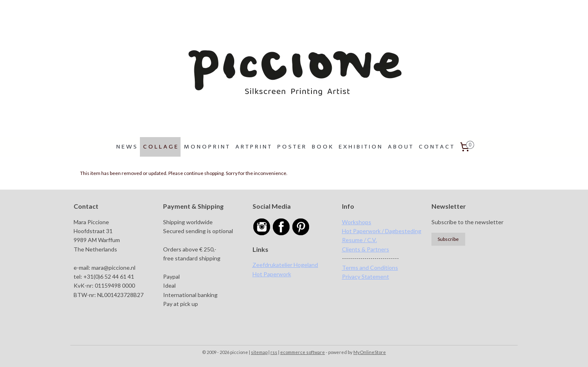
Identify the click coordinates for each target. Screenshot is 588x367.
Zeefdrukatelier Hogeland (285, 265)
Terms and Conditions (370, 268)
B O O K (322, 147)
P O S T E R (291, 147)
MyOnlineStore (370, 352)
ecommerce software (303, 352)
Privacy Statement (366, 276)
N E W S (126, 147)
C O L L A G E (160, 147)
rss (274, 352)
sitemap (259, 352)
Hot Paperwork (272, 274)
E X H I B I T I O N (360, 147)
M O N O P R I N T (206, 147)
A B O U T (400, 147)
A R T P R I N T (253, 147)
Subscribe (448, 239)
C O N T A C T (436, 147)
